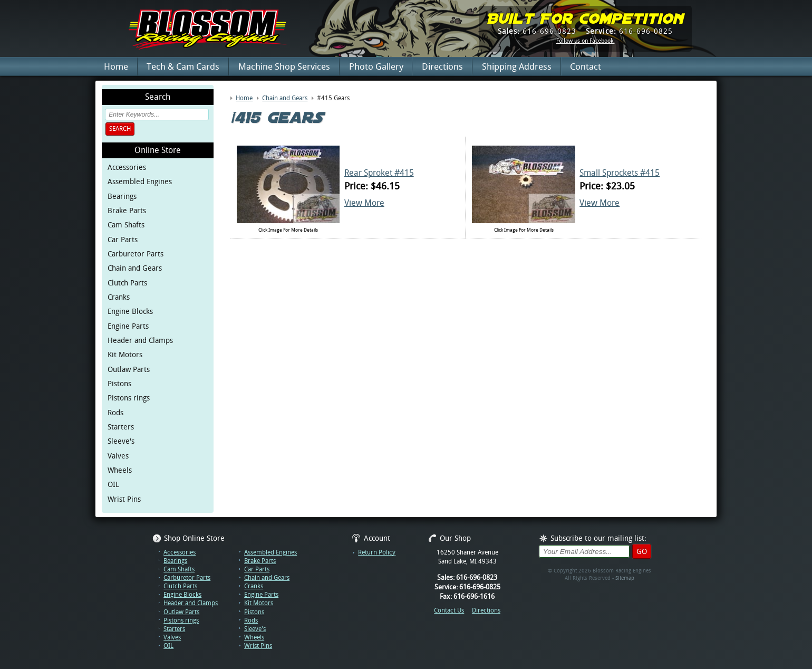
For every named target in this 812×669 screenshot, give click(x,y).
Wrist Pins (124, 499)
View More (364, 203)
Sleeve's (121, 441)
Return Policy (377, 552)
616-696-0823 (537, 31)
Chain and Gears (135, 268)
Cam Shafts (126, 225)
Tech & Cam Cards (183, 66)
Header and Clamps (140, 340)
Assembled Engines (140, 181)
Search (120, 129)
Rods (115, 413)
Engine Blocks (130, 311)
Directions (442, 66)
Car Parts (123, 240)
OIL (113, 484)
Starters (121, 427)
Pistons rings (129, 398)
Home (116, 66)
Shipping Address (517, 66)
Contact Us (449, 610)
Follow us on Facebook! (586, 41)
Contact (586, 66)
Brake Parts (127, 211)
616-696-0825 (629, 31)
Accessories (127, 167)
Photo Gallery (376, 66)
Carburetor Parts (136, 254)
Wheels (120, 470)
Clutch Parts (127, 283)
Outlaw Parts (129, 369)
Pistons (119, 384)
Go (642, 551)
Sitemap (625, 578)
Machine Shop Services (284, 66)
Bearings (122, 196)
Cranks (119, 297)
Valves (118, 456)
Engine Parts (128, 326)
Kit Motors (125, 355)
